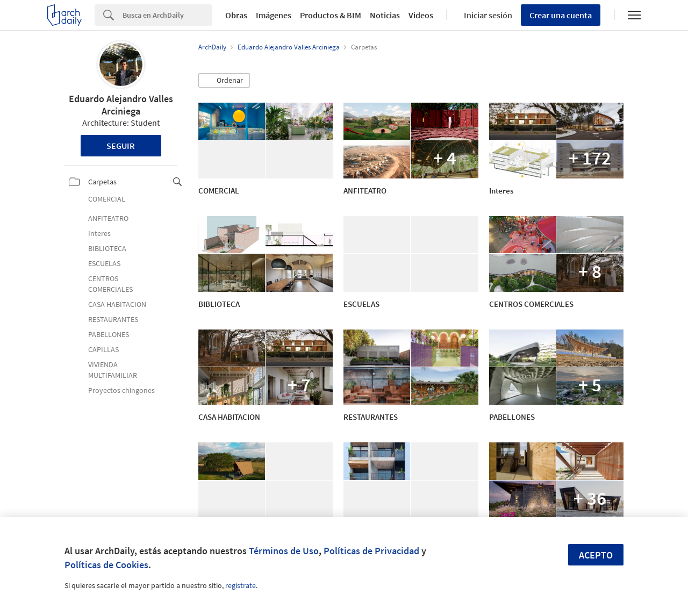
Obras (236, 15)
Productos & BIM (331, 15)
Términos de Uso (284, 551)
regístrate (241, 585)
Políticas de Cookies (106, 565)
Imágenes (274, 15)
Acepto (596, 555)
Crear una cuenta (561, 15)
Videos (421, 15)
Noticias (385, 15)
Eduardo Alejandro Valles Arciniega (121, 105)
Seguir (121, 146)
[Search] (167, 15)
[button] (224, 81)
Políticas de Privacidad (371, 551)
